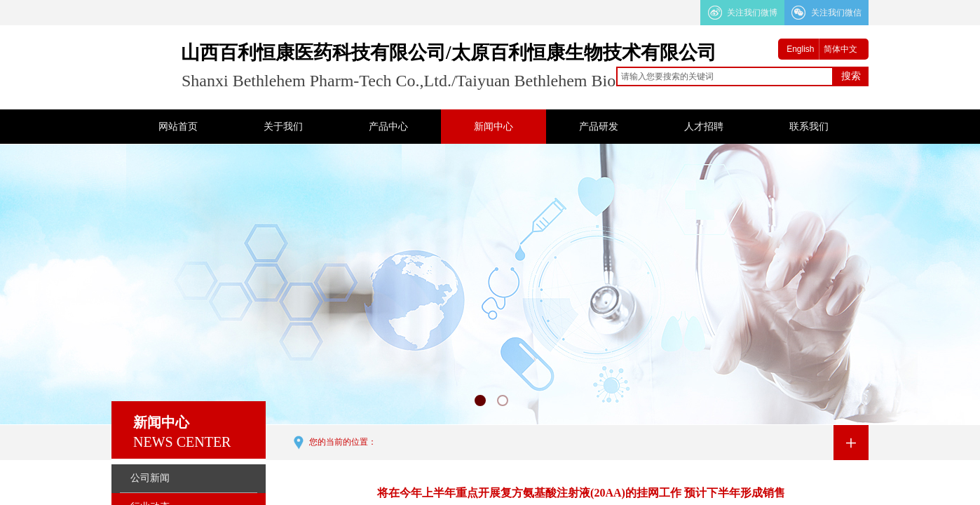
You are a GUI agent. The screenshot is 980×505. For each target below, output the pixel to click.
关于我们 (283, 127)
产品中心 (388, 127)
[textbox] (725, 76)
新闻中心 (494, 127)
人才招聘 (704, 127)
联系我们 (809, 127)
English (800, 49)
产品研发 (599, 127)
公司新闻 (150, 478)
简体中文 (841, 49)
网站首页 (178, 127)
